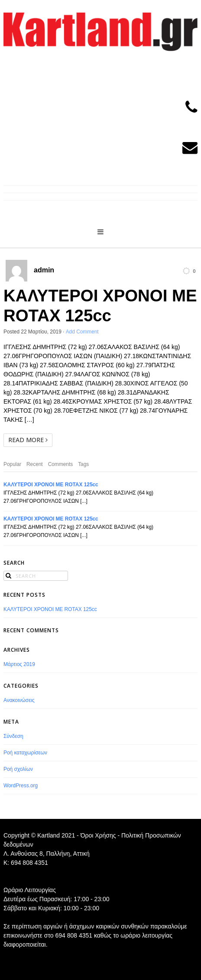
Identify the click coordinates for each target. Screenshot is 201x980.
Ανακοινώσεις (19, 700)
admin (44, 270)
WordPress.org (21, 786)
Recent (35, 464)
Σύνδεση (13, 736)
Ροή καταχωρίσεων (25, 753)
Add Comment (82, 332)
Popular (12, 464)
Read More (28, 440)
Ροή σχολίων (18, 769)
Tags (83, 464)
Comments (61, 464)
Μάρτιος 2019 (19, 664)
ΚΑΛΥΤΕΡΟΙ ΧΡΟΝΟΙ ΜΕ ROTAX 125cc (51, 485)
